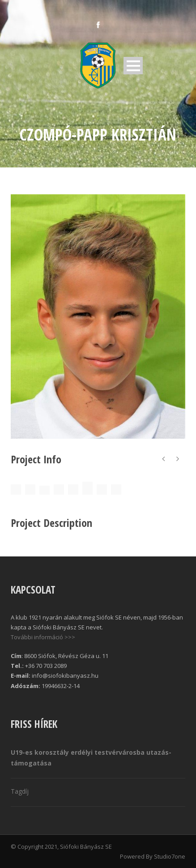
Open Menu (133, 66)
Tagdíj (20, 791)
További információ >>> (43, 637)
